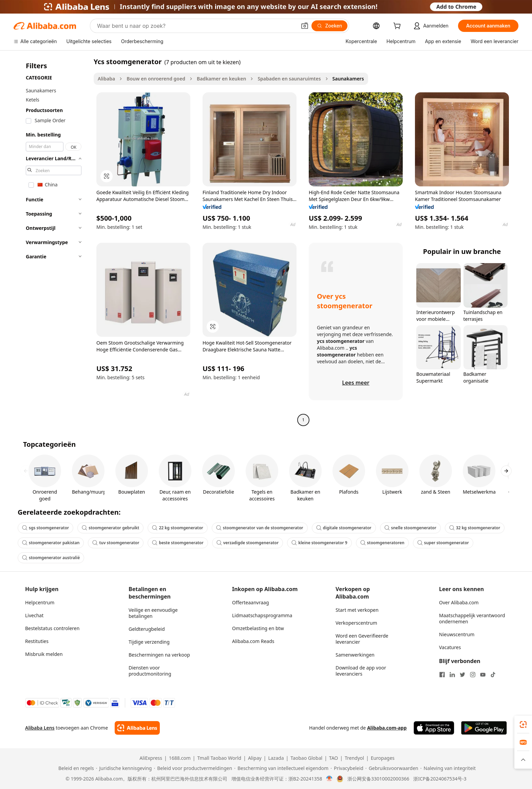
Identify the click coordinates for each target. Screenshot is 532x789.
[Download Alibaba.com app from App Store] (434, 728)
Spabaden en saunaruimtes (289, 79)
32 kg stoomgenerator (475, 528)
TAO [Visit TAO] (334, 758)
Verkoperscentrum (356, 623)
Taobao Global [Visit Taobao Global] (306, 758)
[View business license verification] (329, 779)
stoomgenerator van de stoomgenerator (260, 528)
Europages (383, 758)
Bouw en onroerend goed (156, 79)
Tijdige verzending (149, 642)
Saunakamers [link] (348, 79)
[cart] (398, 27)
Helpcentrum (40, 602)
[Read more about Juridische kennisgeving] (124, 768)
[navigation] (52, 242)
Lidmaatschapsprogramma (262, 615)
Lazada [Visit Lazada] (276, 758)
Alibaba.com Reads (253, 641)
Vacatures (450, 647)
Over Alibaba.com (459, 602)
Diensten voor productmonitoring (150, 671)
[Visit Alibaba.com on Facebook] (442, 675)
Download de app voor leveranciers (361, 671)
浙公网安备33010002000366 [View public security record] (378, 779)
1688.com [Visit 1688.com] (180, 758)
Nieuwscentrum (457, 634)
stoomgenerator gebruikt (110, 528)
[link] (523, 724)
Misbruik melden (44, 654)
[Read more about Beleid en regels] (75, 768)
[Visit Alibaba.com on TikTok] (493, 675)
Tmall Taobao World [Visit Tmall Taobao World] (220, 758)
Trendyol (354, 758)
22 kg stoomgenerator (177, 528)
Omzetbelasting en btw (258, 628)
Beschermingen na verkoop (159, 655)
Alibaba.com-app (387, 728)
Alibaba (106, 79)
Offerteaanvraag (251, 602)
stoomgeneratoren (382, 543)
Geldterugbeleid (147, 629)
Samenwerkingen (355, 655)
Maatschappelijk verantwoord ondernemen (472, 618)
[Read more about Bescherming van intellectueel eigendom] (281, 768)
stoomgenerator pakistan (51, 543)
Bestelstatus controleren (52, 628)
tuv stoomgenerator (116, 543)
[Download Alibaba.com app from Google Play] (484, 728)
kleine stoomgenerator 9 (319, 543)
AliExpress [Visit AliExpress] (151, 758)
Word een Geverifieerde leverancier (362, 639)
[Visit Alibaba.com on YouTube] (483, 675)
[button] (305, 26)
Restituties (37, 641)
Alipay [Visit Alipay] (255, 758)
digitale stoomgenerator (344, 528)
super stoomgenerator (443, 543)
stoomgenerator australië (51, 558)
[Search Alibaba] (196, 26)
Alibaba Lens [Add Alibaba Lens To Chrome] (40, 728)
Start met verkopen (357, 610)
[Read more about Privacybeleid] (347, 768)
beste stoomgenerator (178, 543)
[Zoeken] (329, 26)
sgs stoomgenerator (45, 528)
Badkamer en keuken (221, 79)
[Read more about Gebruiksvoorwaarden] (392, 768)
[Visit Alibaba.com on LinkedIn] (452, 675)
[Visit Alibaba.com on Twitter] (462, 675)
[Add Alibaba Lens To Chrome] (137, 728)
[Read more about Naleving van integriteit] (448, 768)
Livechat (34, 615)
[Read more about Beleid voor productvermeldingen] (193, 768)
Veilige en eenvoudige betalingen (153, 613)
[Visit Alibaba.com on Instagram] (473, 675)
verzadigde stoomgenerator (248, 543)
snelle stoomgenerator (410, 528)
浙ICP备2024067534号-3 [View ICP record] (440, 779)
